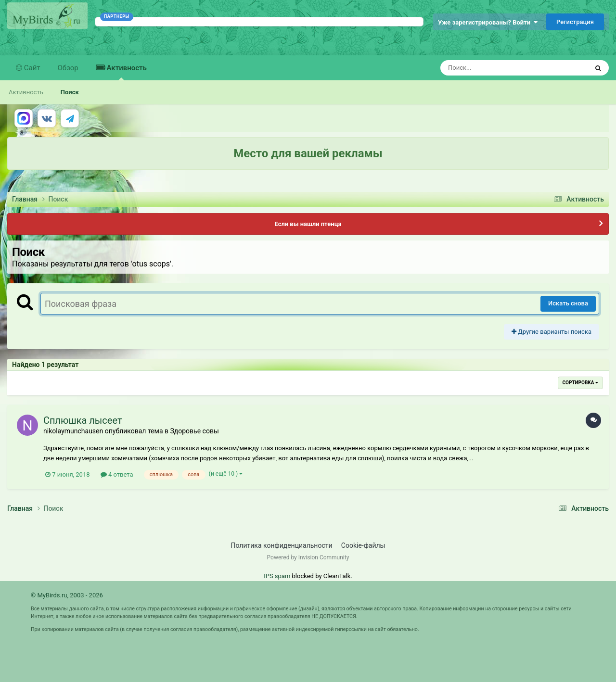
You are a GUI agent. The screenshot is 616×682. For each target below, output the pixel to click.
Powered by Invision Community (308, 557)
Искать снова (568, 303)
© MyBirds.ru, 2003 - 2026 (67, 595)
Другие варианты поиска (552, 332)
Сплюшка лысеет (83, 420)
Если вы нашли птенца (308, 224)
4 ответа (117, 474)
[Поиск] (496, 68)
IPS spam (277, 576)
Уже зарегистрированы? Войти (488, 22)
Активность (126, 72)
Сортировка (580, 383)
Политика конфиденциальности (282, 545)
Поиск (70, 92)
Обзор (68, 68)
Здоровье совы (194, 431)
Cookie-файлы (363, 545)
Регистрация (575, 22)
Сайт (31, 68)
